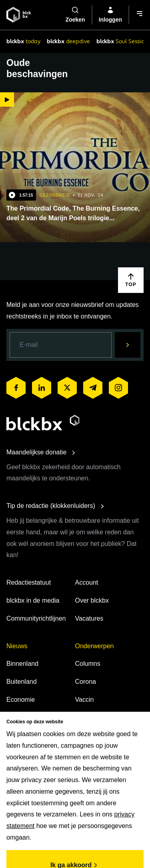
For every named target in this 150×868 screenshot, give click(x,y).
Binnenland (22, 664)
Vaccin (85, 700)
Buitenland (22, 682)
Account (87, 582)
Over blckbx (92, 600)
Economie (21, 700)
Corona (86, 682)
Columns (88, 664)
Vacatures (89, 618)
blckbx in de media (33, 600)
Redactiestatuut (29, 582)
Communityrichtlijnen (36, 618)
